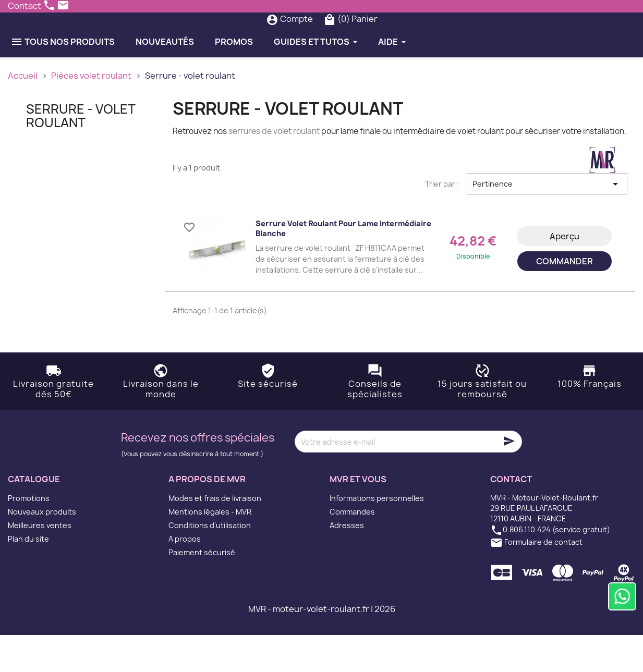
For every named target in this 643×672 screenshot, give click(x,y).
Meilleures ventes (40, 562)
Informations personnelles (377, 535)
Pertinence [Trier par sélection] (547, 221)
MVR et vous (358, 516)
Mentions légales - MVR (210, 549)
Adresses (347, 562)
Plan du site (28, 576)
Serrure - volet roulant (81, 152)
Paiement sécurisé (202, 589)
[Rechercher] (300, 38)
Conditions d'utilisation (210, 562)
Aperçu (565, 273)
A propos (185, 576)
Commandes (352, 549)
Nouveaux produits (42, 549)
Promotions (29, 535)
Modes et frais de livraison (215, 535)
